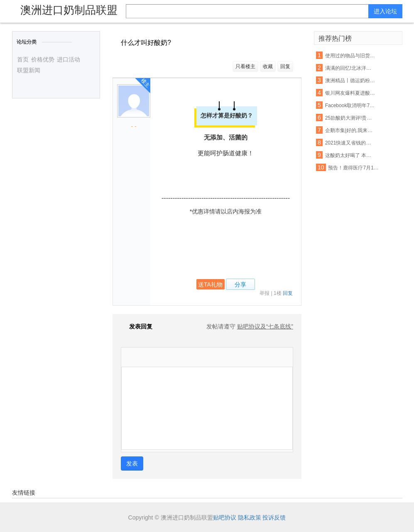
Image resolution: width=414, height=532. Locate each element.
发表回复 (137, 326)
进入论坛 (385, 11)
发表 (132, 463)
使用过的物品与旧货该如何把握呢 (350, 56)
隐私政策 (250, 517)
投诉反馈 (274, 517)
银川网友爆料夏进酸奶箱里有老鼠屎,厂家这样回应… (350, 93)
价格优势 (43, 59)
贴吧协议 (225, 517)
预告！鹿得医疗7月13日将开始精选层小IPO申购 (353, 168)
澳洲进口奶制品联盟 (69, 10)
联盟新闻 (29, 70)
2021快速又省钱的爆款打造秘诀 (350, 143)
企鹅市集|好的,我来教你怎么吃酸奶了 (350, 130)
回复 (285, 66)
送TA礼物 (210, 284)
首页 (23, 59)
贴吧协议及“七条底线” (265, 326)
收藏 (268, 66)
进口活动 (69, 59)
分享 (240, 284)
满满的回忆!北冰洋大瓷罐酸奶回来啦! (350, 68)
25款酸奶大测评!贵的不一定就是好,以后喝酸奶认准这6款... (350, 118)
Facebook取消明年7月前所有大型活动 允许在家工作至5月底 (350, 105)
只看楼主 (245, 66)
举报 (265, 293)
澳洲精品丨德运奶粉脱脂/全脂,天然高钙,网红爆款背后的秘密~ (350, 81)
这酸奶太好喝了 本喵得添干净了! (350, 155)
